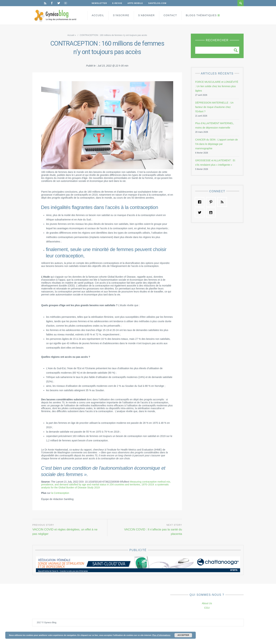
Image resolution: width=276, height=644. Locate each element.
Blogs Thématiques (201, 15)
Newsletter (99, 3)
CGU (207, 608)
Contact (170, 15)
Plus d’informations (161, 635)
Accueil (98, 15)
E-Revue (117, 3)
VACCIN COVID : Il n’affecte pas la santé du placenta (153, 532)
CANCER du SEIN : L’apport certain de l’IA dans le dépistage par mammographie (217, 144)
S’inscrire (121, 15)
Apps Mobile (135, 3)
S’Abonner (146, 15)
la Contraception (60, 493)
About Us (207, 603)
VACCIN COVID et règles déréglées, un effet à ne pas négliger (65, 532)
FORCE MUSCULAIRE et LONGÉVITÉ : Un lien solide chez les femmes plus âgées (217, 86)
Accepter (183, 635)
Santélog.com (157, 3)
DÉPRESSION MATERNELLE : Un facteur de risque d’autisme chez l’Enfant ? (214, 107)
